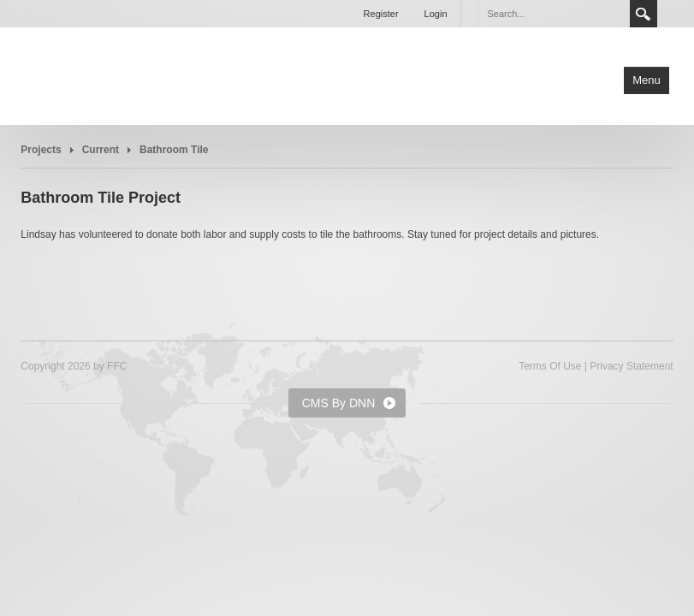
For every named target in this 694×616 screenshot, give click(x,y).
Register (381, 14)
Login (436, 14)
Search (644, 14)
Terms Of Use (550, 366)
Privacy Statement (631, 366)
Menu (647, 80)
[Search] (554, 14)
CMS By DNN (339, 403)
